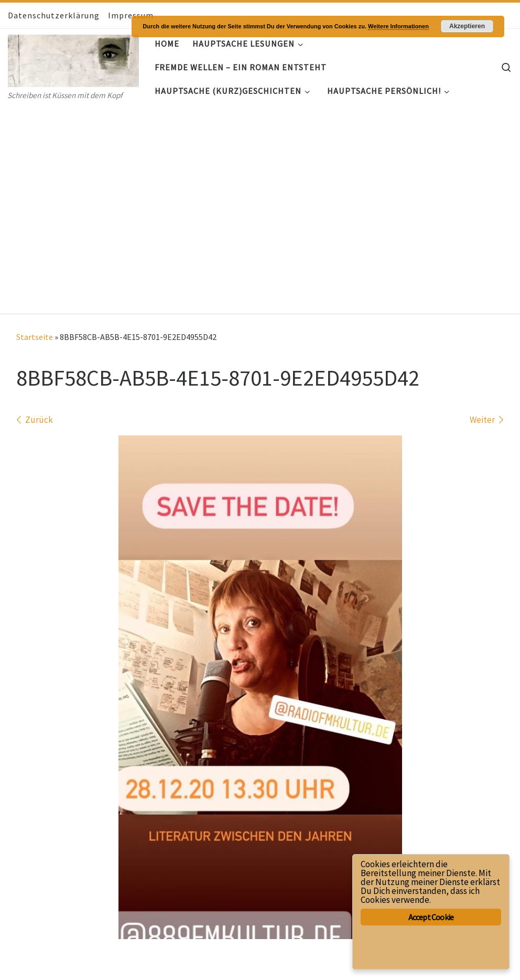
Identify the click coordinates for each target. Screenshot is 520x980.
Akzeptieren (467, 26)
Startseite (35, 130)
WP (46, 962)
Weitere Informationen (398, 26)
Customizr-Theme (139, 962)
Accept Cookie (431, 917)
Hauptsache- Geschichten (77, 946)
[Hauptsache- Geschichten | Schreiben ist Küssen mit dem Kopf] (73, 58)
